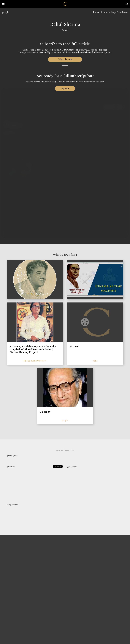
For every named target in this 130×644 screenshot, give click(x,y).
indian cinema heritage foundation (111, 12)
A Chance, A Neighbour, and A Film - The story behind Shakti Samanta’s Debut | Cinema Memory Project (33, 349)
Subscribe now (65, 59)
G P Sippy (45, 412)
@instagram (12, 456)
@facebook (72, 467)
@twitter (11, 467)
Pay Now (65, 89)
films (95, 361)
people (6, 12)
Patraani (74, 346)
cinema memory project (35, 361)
